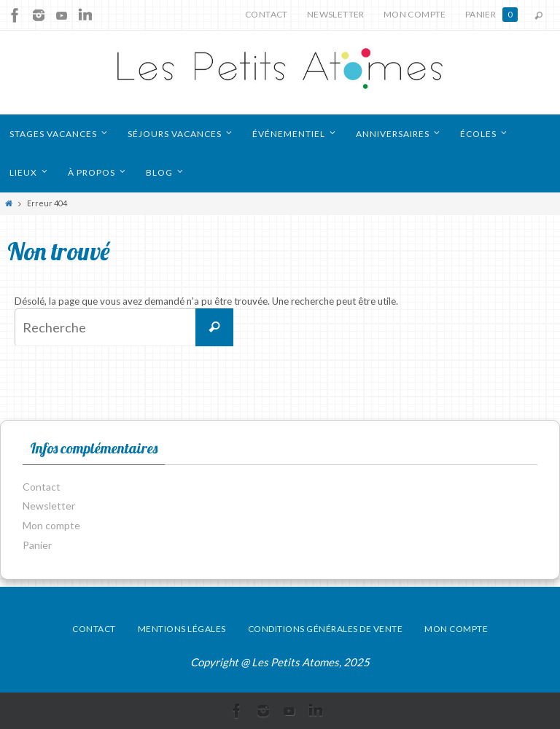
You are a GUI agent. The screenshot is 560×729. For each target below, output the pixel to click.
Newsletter (336, 14)
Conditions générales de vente (326, 629)
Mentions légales (182, 629)
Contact (267, 14)
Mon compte (415, 14)
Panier (491, 15)
